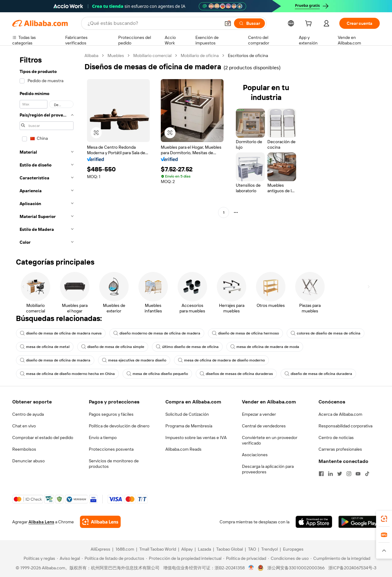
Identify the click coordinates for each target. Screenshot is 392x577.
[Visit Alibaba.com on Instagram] (349, 474)
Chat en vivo (24, 426)
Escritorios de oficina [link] (248, 55)
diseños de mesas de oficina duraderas (236, 374)
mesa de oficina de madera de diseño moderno (221, 360)
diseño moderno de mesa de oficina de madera (157, 333)
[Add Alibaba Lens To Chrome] (100, 522)
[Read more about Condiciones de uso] (288, 558)
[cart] (310, 24)
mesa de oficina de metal (45, 347)
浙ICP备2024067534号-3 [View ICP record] (352, 568)
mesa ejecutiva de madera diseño (134, 360)
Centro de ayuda (28, 414)
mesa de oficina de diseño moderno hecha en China (67, 374)
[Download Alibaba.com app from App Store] (314, 522)
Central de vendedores (264, 426)
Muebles (116, 55)
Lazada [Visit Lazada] (204, 549)
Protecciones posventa (111, 449)
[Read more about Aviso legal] (68, 558)
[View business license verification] (251, 568)
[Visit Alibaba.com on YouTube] (358, 474)
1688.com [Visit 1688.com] (125, 549)
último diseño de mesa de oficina (187, 347)
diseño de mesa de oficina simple (113, 347)
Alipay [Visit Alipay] (187, 549)
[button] (228, 23)
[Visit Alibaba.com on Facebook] (321, 474)
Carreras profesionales (340, 449)
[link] (384, 519)
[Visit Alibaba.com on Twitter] (340, 474)
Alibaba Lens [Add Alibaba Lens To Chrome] (41, 522)
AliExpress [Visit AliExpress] (100, 549)
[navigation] (47, 151)
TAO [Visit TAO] (252, 549)
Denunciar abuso (28, 461)
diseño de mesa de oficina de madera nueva (61, 333)
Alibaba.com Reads (183, 449)
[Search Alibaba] (153, 23)
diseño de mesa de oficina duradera (318, 374)
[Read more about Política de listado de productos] (113, 558)
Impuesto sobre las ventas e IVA (196, 438)
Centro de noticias (336, 438)
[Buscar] (249, 23)
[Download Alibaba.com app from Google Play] (359, 522)
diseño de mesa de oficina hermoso (245, 333)
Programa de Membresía (189, 426)
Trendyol (269, 549)
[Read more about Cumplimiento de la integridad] (340, 558)
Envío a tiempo (103, 438)
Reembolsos (24, 449)
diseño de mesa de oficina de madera (55, 360)
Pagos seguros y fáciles (111, 414)
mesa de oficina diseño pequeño (157, 374)
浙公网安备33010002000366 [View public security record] (296, 568)
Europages (293, 549)
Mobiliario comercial (152, 55)
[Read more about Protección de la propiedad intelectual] (184, 558)
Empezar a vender (259, 414)
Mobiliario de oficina (200, 55)
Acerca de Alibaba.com (340, 414)
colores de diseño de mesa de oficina (326, 333)
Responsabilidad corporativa (345, 426)
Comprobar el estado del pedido (43, 438)
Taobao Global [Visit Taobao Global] (230, 549)
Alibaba (91, 55)
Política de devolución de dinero (119, 426)
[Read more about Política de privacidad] (245, 558)
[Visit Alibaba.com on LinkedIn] (330, 474)
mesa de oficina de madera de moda (265, 347)
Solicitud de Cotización (187, 414)
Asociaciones (255, 455)
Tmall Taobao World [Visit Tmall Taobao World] (158, 549)
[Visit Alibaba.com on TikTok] (367, 474)
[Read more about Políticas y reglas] (38, 558)
